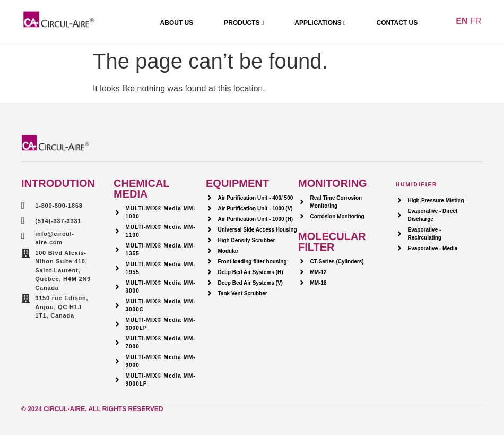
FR (476, 21)
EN (462, 21)
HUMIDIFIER (416, 185)
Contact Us (397, 23)
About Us (177, 23)
